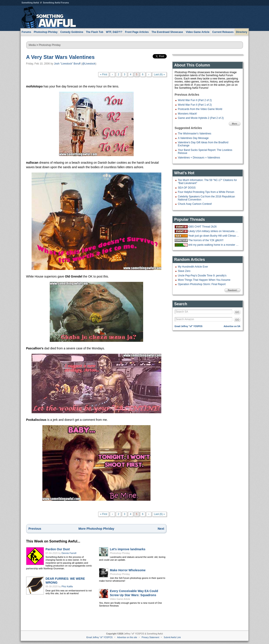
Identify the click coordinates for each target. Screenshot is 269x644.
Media (32, 45)
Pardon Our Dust (58, 549)
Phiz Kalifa (67, 586)
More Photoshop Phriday (96, 529)
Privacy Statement (150, 637)
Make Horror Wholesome (128, 570)
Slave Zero (184, 271)
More (235, 124)
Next (161, 529)
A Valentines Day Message (193, 138)
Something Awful (30, 3)
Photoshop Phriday (50, 45)
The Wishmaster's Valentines (195, 134)
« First (103, 74)
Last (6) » (159, 74)
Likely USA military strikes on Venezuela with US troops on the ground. (214, 231)
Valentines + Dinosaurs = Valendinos (199, 158)
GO (237, 312)
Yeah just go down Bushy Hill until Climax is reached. (214, 236)
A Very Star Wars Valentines (60, 57)
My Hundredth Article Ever (193, 267)
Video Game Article (120, 599)
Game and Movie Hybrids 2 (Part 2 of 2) (201, 118)
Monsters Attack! (188, 114)
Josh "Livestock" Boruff (67, 64)
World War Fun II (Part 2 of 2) (195, 100)
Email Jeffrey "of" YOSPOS (189, 326)
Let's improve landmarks (128, 549)
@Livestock (89, 64)
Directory (242, 32)
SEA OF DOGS (187, 188)
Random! (232, 290)
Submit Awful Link (172, 637)
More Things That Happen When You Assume (204, 280)
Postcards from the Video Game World (200, 109)
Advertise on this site (127, 637)
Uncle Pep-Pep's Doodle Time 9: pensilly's (202, 276)
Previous (35, 529)
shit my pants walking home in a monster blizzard (214, 245)
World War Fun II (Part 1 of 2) (195, 105)
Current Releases (223, 32)
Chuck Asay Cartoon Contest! (195, 204)
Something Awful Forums (56, 3)
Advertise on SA (232, 326)
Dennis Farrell (69, 553)
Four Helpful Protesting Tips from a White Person (206, 192)
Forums (26, 32)
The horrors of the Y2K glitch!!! (206, 240)
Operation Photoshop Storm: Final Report (202, 284)
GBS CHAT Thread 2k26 (203, 227)
